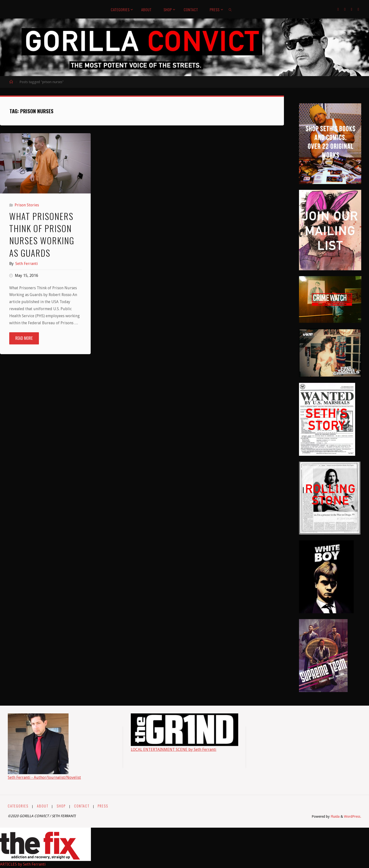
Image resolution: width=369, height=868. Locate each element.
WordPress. (353, 816)
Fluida (335, 816)
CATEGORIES (18, 806)
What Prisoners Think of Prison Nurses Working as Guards (42, 234)
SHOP (61, 806)
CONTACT (82, 806)
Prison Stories (27, 205)
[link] (230, 9)
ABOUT (43, 806)
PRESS (103, 806)
